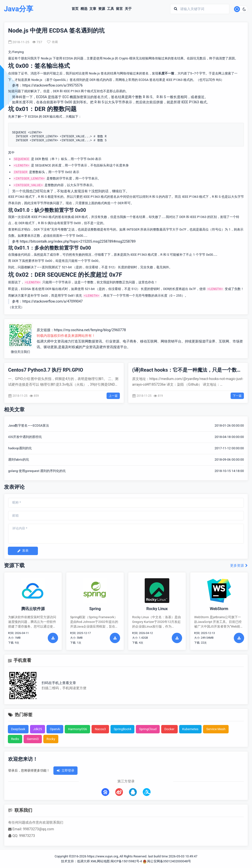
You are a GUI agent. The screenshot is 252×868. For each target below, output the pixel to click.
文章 (93, 9)
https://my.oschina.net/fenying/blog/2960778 (90, 330)
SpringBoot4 (123, 729)
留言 (119, 9)
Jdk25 (38, 729)
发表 (23, 551)
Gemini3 (33, 739)
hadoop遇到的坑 (20, 448)
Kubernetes (190, 729)
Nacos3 (100, 729)
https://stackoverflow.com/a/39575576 (53, 85)
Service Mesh (216, 729)
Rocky (51, 739)
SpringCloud (148, 729)
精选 (84, 9)
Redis (15, 739)
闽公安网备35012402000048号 (167, 861)
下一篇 (237, 396)
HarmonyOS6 (77, 729)
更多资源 (239, 566)
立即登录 (65, 770)
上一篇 (113, 396)
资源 (102, 9)
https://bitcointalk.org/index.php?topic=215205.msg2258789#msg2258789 (78, 241)
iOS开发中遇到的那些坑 (25, 437)
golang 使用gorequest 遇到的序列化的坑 (37, 471)
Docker (169, 729)
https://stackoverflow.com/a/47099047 (53, 301)
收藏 (52, 42)
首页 (75, 9)
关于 (128, 9)
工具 (110, 9)
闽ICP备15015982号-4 (126, 861)
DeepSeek (18, 729)
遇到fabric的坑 (19, 460)
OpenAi (55, 729)
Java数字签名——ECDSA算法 (29, 425)
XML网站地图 (100, 861)
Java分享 (19, 9)
